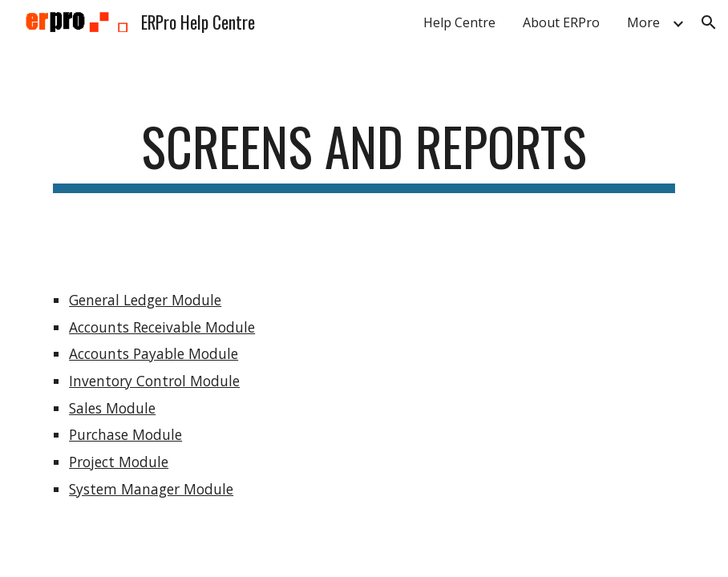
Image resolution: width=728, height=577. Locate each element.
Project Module (119, 462)
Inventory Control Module (154, 381)
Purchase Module (125, 434)
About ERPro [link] (561, 22)
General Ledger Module (145, 300)
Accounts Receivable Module (162, 327)
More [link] (643, 22)
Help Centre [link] (459, 22)
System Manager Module (151, 489)
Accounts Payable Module (154, 353)
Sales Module (112, 408)
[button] (709, 22)
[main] (364, 154)
